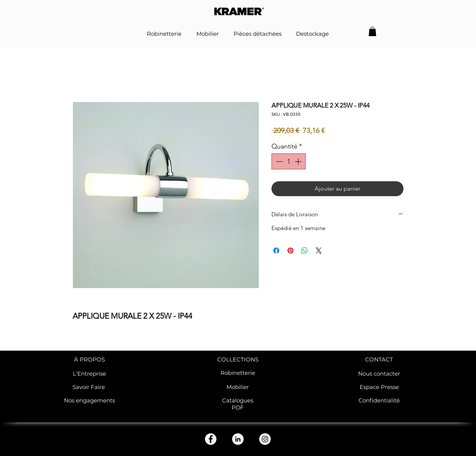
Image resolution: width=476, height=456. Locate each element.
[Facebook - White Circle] (211, 439)
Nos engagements (89, 400)
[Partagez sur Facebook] (276, 251)
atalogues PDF (240, 404)
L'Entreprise (89, 374)
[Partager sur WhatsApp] (305, 251)
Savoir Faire (89, 387)
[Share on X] (319, 251)
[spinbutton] (289, 161)
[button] (372, 31)
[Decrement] (278, 161)
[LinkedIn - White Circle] (238, 439)
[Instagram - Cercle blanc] (265, 439)
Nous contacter (379, 374)
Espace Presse (379, 387)
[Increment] (299, 161)
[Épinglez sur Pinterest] (290, 251)
